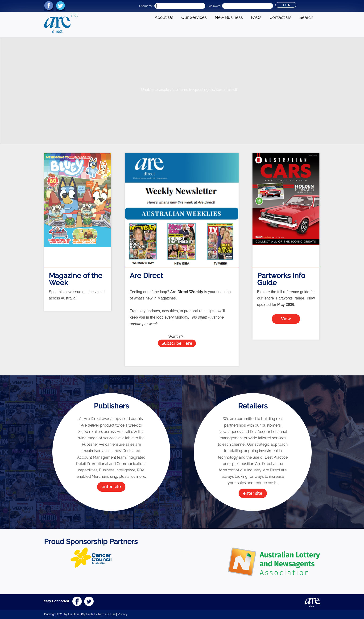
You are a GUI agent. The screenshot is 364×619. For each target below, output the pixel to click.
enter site (111, 487)
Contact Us (280, 17)
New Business (229, 17)
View (286, 319)
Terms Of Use (107, 614)
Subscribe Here (177, 343)
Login (286, 5)
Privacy (123, 614)
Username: (146, 6)
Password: (214, 6)
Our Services (194, 17)
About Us (164, 17)
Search (306, 17)
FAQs (256, 17)
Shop (74, 15)
